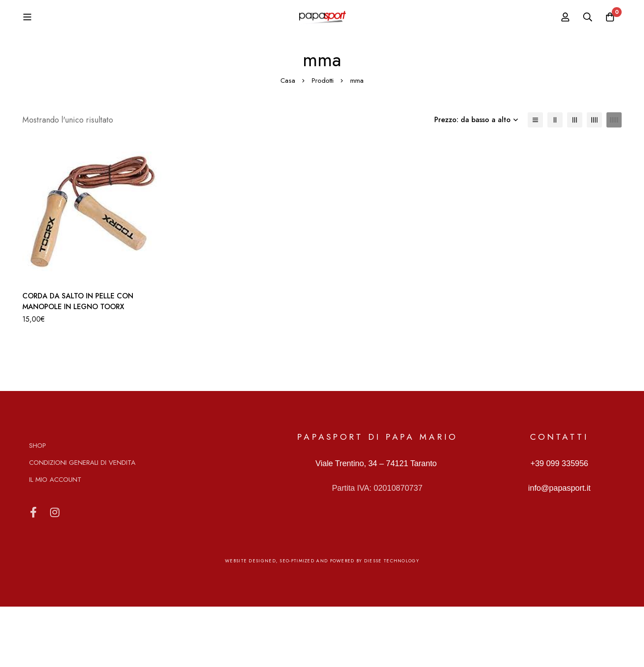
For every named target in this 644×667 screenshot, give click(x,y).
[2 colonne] (555, 180)
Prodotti (323, 141)
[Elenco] (535, 180)
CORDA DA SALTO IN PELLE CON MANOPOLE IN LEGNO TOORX (78, 362)
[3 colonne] (575, 180)
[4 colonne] (594, 180)
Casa (288, 141)
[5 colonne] (614, 180)
